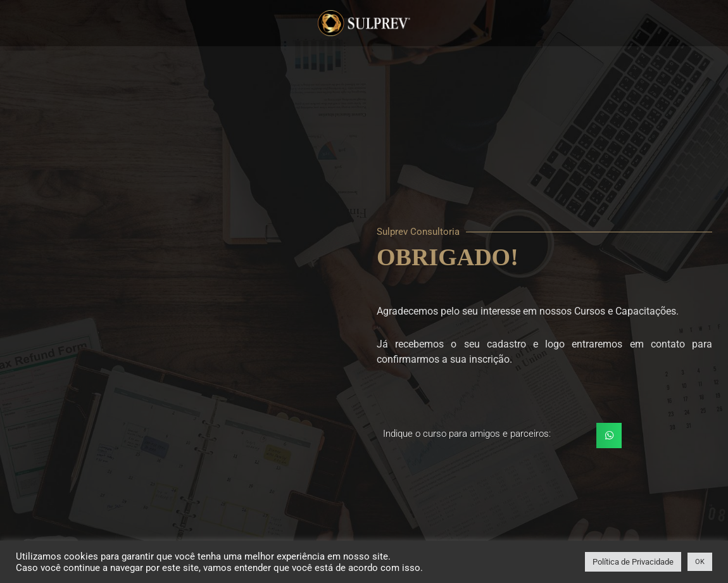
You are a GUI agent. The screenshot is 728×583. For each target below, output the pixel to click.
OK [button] (700, 562)
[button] (609, 436)
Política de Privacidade (633, 562)
